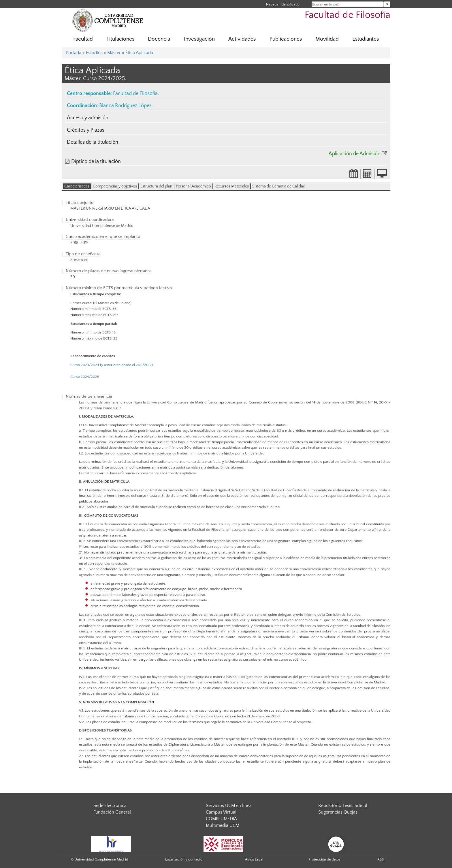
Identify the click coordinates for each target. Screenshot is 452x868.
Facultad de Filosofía (348, 15)
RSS (381, 859)
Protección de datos (324, 859)
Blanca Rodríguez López (125, 106)
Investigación (199, 39)
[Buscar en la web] (387, 4)
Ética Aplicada (139, 53)
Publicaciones (286, 39)
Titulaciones (120, 39)
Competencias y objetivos (115, 186)
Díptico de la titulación (96, 162)
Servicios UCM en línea (229, 806)
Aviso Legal (254, 859)
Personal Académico (193, 186)
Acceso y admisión (88, 118)
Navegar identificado (283, 4)
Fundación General (112, 812)
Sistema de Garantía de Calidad (279, 186)
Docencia (159, 39)
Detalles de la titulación (93, 142)
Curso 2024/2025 (85, 377)
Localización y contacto (184, 859)
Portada (74, 53)
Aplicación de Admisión (355, 154)
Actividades (242, 39)
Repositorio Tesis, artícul (343, 806)
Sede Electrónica (110, 806)
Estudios (94, 53)
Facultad (83, 39)
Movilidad (327, 39)
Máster (114, 53)
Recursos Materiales (232, 186)
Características (77, 186)
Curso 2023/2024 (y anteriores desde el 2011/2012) (112, 365)
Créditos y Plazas (86, 130)
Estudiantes (366, 39)
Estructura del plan (156, 186)
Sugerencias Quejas (338, 812)
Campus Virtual (221, 812)
